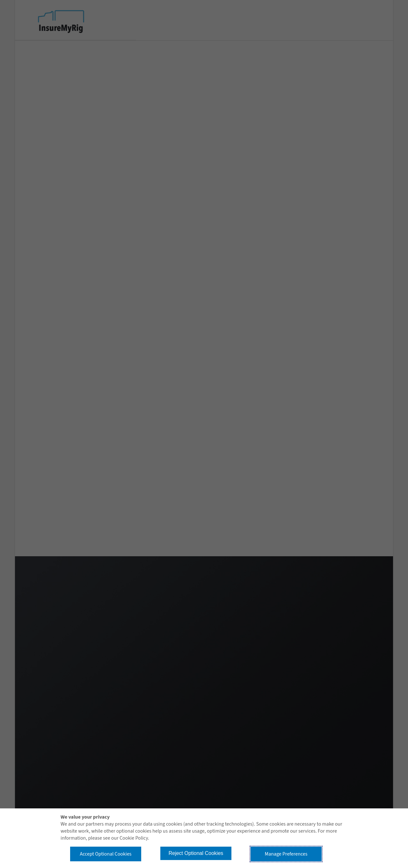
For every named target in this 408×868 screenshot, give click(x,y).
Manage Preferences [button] (286, 854)
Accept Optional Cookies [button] (106, 854)
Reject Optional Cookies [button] (196, 853)
